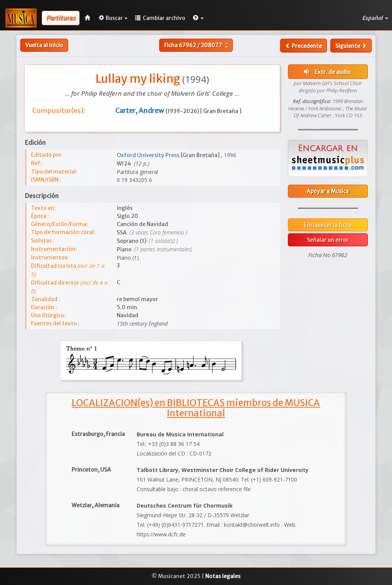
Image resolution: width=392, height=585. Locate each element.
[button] (198, 18)
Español (375, 18)
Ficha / (197, 45)
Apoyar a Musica (328, 191)
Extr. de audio (326, 72)
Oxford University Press (149, 155)
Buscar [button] (113, 18)
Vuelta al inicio (44, 45)
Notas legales (223, 576)
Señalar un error (328, 240)
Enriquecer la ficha (328, 225)
